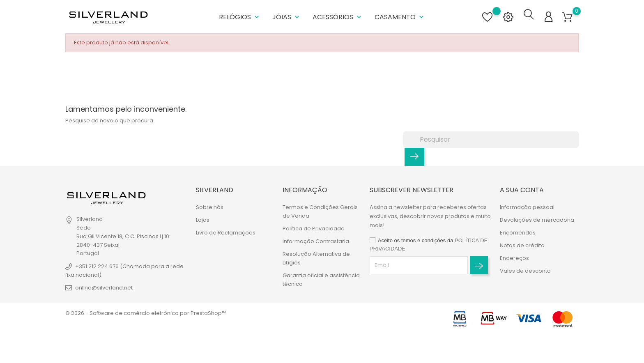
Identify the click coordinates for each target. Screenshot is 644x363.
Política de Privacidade (314, 227)
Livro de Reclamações (226, 231)
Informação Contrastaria (316, 240)
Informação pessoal (527, 206)
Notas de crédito (522, 244)
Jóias (287, 16)
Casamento (400, 16)
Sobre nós (210, 206)
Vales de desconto (525, 269)
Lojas (203, 218)
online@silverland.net (104, 286)
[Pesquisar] (491, 138)
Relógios (240, 16)
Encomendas (518, 231)
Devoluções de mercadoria (537, 218)
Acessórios (338, 16)
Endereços (514, 256)
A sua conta (522, 188)
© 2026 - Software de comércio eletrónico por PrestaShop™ (146, 311)
